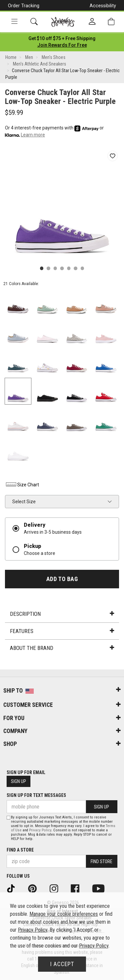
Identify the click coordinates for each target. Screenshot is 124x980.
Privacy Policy (40, 830)
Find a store (20, 850)
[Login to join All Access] (62, 38)
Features (62, 631)
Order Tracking (24, 6)
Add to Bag (62, 579)
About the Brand (62, 648)
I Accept (62, 964)
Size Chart (22, 485)
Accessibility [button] (103, 6)
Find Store (102, 861)
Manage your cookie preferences (64, 914)
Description (62, 614)
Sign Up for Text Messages (36, 795)
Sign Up (19, 781)
